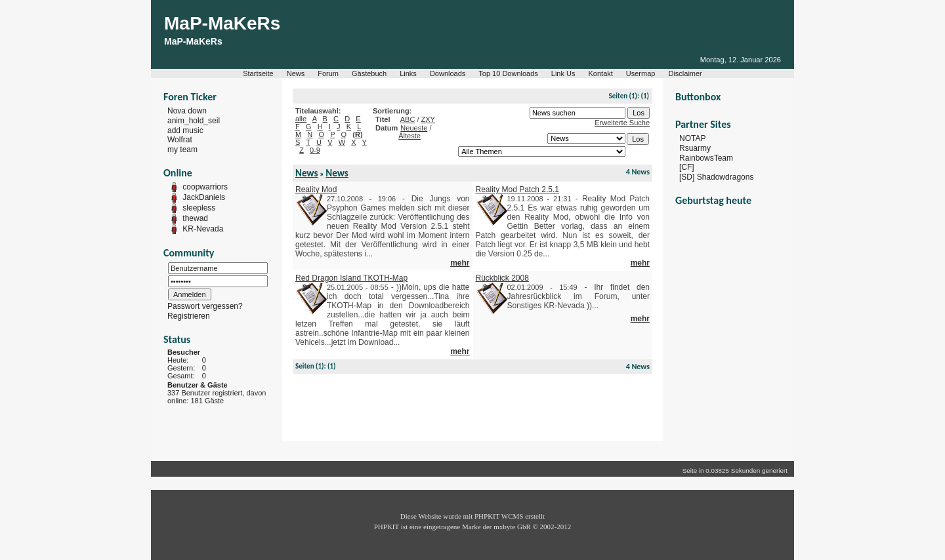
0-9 (315, 150)
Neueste (414, 128)
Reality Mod (316, 190)
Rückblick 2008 (502, 278)
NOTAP (692, 138)
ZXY (428, 119)
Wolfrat (180, 140)
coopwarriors (205, 187)
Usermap (641, 73)
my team (182, 150)
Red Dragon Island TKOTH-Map (351, 278)
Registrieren (189, 316)
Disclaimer (685, 73)
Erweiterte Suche (622, 123)
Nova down (187, 111)
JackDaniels (204, 197)
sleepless (199, 208)
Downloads (448, 73)
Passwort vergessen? (205, 306)
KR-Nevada (203, 229)
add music (185, 130)
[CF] (687, 167)
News (296, 73)
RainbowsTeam (706, 157)
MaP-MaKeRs (222, 23)
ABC (408, 119)
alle (301, 119)
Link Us (563, 73)
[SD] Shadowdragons (716, 177)
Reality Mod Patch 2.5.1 (517, 190)
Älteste (409, 136)
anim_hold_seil (194, 121)
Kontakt (601, 73)
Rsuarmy (695, 148)
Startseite (258, 73)
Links (408, 73)
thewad (195, 218)
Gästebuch (369, 73)
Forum (328, 73)
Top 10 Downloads (508, 73)
